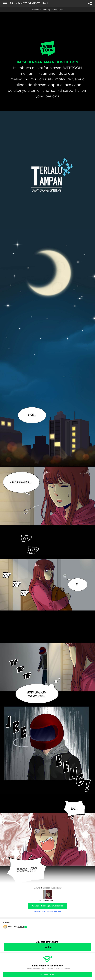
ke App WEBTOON (48, 975)
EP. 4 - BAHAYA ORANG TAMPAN (29, 3)
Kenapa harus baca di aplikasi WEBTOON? (47, 912)
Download (47, 947)
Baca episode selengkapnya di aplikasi (48, 906)
